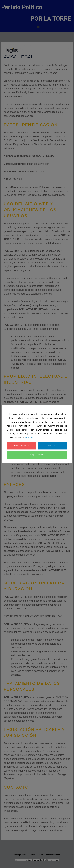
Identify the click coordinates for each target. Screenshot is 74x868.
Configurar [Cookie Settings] (52, 446)
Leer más (30, 438)
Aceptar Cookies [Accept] (37, 455)
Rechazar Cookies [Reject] (21, 446)
